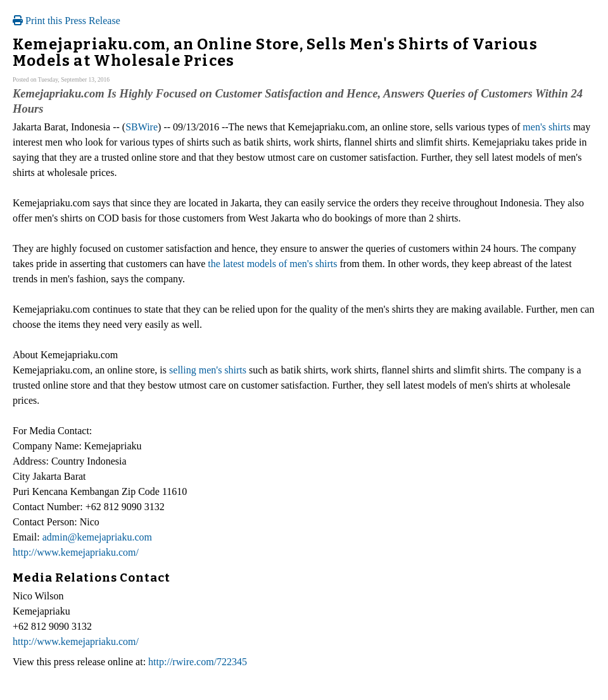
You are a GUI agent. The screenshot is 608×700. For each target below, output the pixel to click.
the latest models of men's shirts (272, 264)
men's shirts (546, 127)
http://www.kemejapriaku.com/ (76, 552)
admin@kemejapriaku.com (97, 537)
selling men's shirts (208, 370)
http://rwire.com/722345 (198, 662)
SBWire (142, 127)
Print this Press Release (66, 21)
